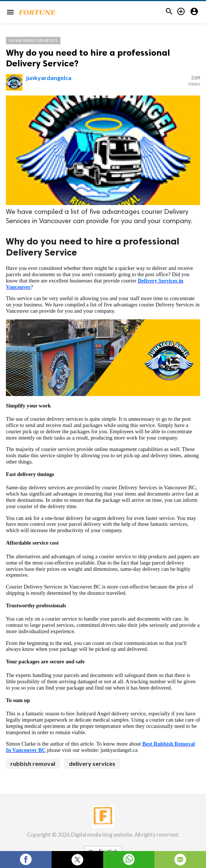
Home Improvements (33, 40)
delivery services (92, 763)
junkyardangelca (49, 78)
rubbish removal (33, 763)
